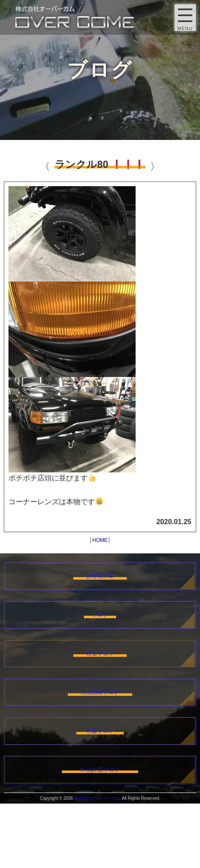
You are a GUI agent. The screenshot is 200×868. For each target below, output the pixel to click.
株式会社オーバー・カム (97, 863)
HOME (100, 540)
